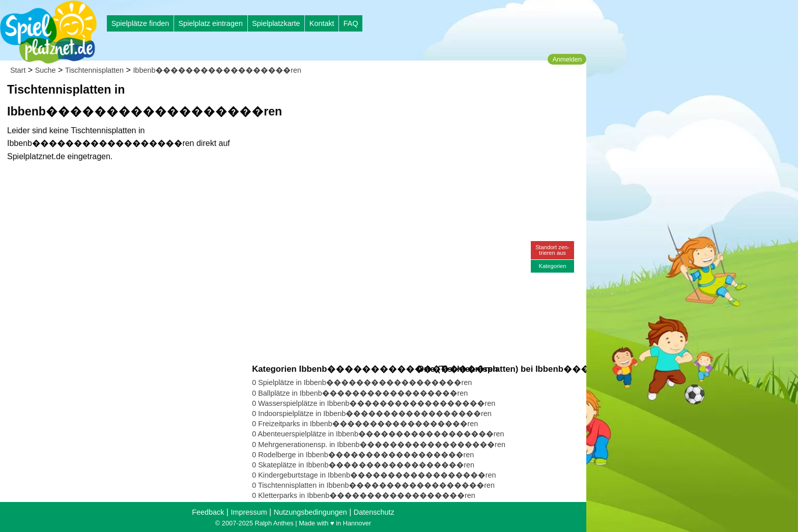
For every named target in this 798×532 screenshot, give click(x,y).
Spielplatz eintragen (210, 23)
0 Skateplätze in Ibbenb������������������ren (363, 465)
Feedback (208, 512)
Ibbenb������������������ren (217, 70)
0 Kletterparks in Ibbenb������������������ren (364, 495)
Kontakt (322, 23)
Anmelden (567, 59)
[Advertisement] (367, 97)
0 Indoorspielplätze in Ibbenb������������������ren (372, 413)
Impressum (249, 512)
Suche (46, 70)
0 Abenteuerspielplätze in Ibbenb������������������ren (378, 434)
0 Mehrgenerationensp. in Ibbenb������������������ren (379, 445)
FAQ (351, 23)
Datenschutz (374, 512)
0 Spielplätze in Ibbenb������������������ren (362, 382)
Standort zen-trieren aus (552, 250)
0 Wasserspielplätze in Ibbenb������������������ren (374, 403)
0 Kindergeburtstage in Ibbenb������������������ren (374, 475)
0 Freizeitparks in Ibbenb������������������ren (365, 424)
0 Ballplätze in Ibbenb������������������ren (360, 393)
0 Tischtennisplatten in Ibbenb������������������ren (373, 485)
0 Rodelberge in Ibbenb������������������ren (363, 455)
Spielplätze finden (140, 23)
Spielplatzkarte (276, 23)
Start (18, 70)
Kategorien (552, 266)
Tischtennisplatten (94, 70)
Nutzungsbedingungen (310, 512)
